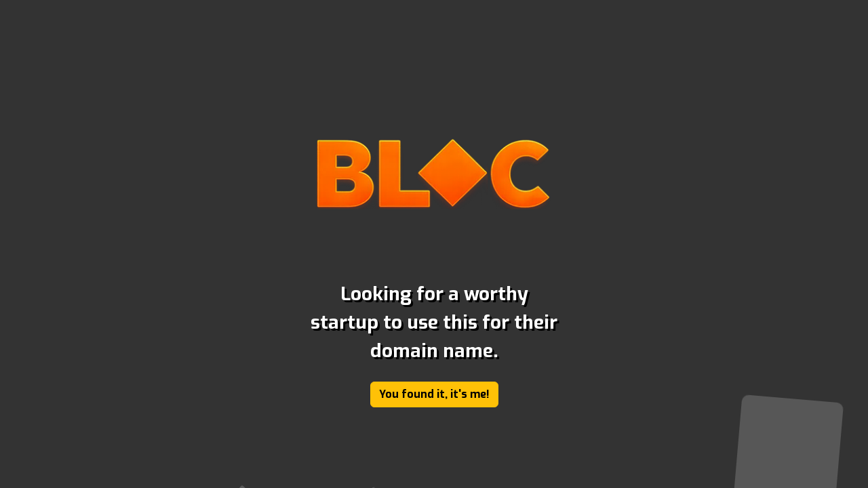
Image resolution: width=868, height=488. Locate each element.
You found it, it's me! (434, 394)
